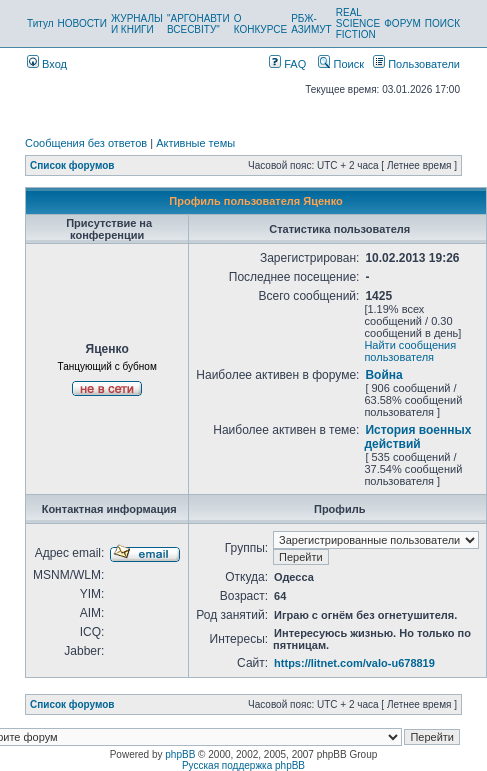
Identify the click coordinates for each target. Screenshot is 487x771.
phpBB (180, 754)
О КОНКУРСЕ (260, 24)
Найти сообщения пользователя (410, 351)
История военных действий (417, 437)
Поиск (341, 64)
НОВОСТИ (82, 23)
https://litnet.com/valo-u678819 (354, 663)
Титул (40, 23)
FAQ (287, 64)
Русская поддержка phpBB (243, 765)
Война (383, 375)
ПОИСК (442, 23)
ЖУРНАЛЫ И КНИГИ (137, 24)
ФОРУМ (402, 23)
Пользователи (416, 64)
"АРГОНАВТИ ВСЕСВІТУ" (198, 24)
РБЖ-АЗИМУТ (311, 24)
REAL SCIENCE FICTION (358, 23)
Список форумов (72, 165)
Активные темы (195, 143)
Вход (47, 64)
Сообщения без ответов (86, 143)
